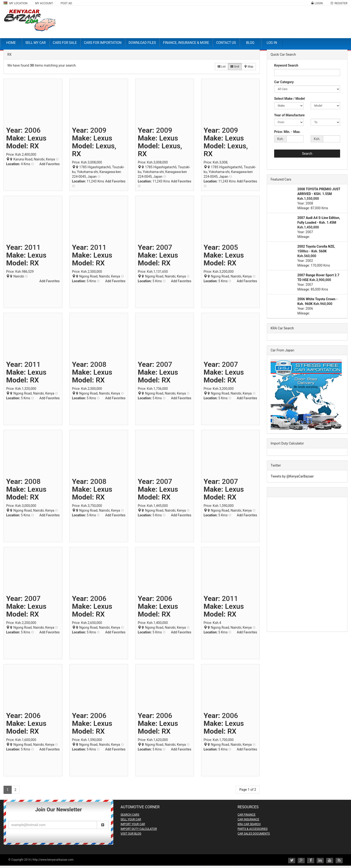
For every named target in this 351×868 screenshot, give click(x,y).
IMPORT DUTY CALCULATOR (139, 829)
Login (319, 3)
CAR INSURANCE (248, 819)
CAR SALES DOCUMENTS (254, 834)
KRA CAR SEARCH (249, 824)
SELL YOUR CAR (131, 819)
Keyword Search (286, 65)
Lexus (37, 138)
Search (307, 154)
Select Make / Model (289, 99)
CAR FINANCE (247, 815)
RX (34, 146)
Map (249, 67)
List (222, 67)
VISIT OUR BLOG (131, 834)
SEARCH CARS (130, 815)
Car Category (284, 82)
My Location (16, 3)
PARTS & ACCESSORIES (253, 829)
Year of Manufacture (289, 115)
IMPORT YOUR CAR (133, 824)
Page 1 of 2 (248, 790)
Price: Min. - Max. (287, 132)
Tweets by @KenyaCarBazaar (292, 476)
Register (341, 3)
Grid (235, 67)
